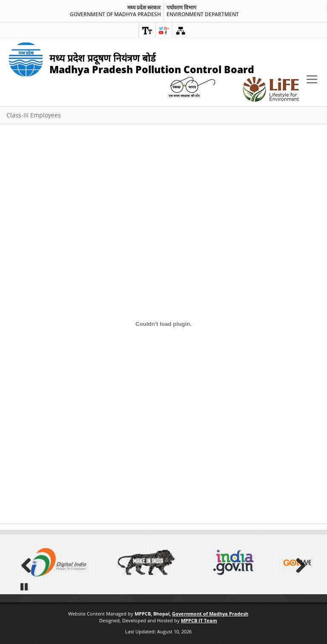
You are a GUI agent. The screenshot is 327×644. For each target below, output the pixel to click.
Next (298, 563)
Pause (24, 586)
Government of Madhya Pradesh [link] (115, 14)
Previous (29, 563)
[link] (147, 30)
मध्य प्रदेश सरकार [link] (144, 8)
